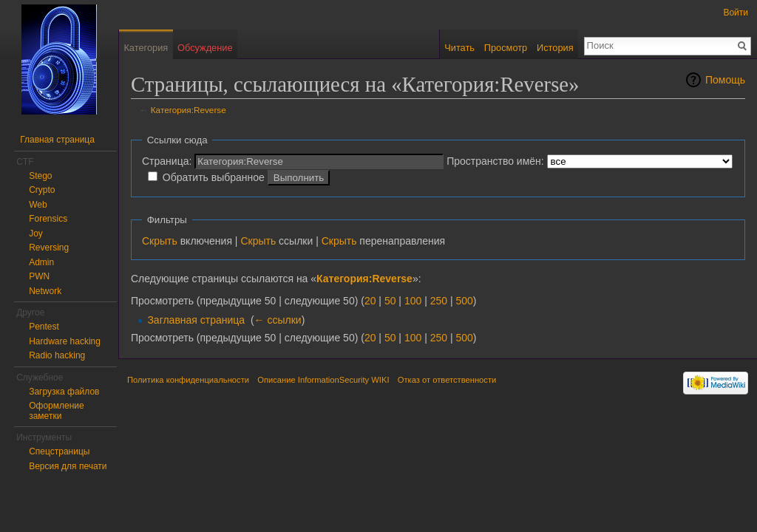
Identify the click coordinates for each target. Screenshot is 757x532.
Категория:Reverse (189, 110)
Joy (36, 233)
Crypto (42, 190)
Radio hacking (57, 355)
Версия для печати (68, 466)
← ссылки (278, 320)
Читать (459, 48)
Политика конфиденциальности (188, 380)
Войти (736, 13)
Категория (146, 48)
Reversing (49, 248)
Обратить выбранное (214, 177)
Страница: (167, 161)
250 (439, 301)
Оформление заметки (56, 411)
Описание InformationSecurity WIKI (323, 380)
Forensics (48, 219)
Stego (40, 176)
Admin (41, 262)
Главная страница (57, 140)
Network (45, 291)
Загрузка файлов (64, 392)
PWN (39, 276)
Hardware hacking (65, 341)
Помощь (725, 80)
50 (390, 301)
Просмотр (506, 48)
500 (464, 301)
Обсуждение (205, 48)
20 (370, 301)
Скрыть (160, 241)
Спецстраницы (59, 451)
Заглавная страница (196, 320)
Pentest (44, 327)
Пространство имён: (495, 161)
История (555, 48)
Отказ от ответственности (447, 380)
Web (38, 205)
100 (413, 301)
